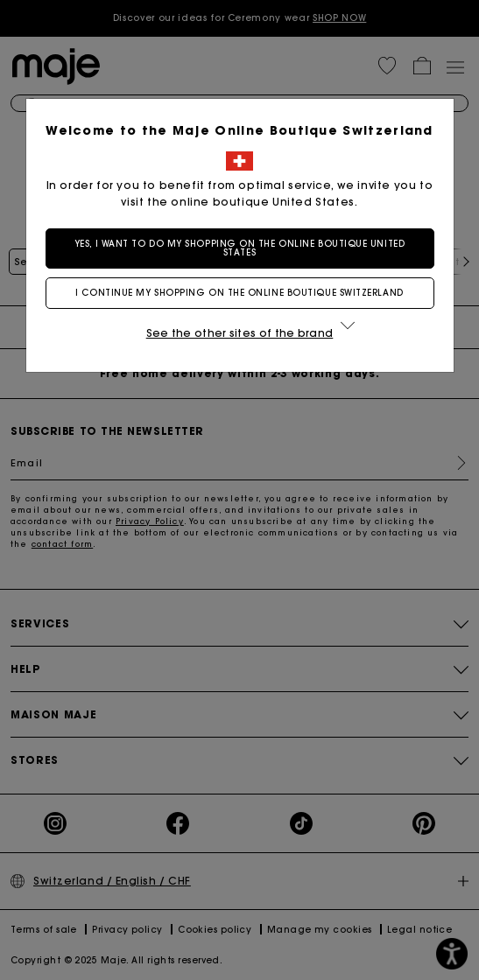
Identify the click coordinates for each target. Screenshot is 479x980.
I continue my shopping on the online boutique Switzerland (239, 293)
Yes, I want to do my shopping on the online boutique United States (239, 248)
